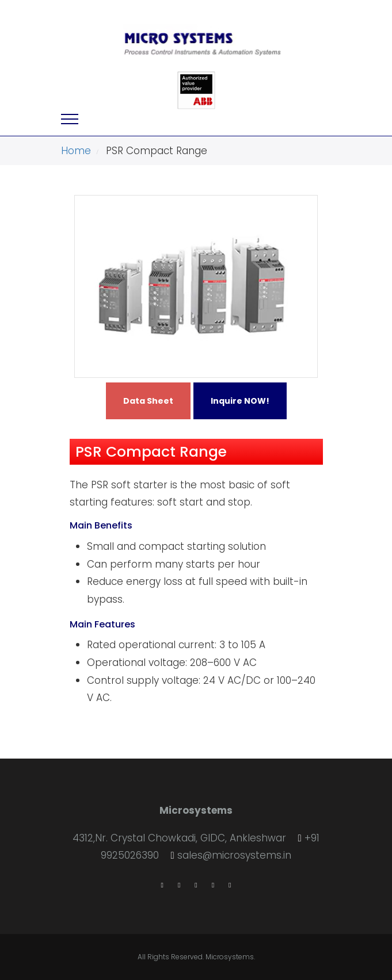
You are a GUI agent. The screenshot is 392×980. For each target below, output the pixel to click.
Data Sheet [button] (148, 401)
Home (76, 151)
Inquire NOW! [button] (240, 401)
